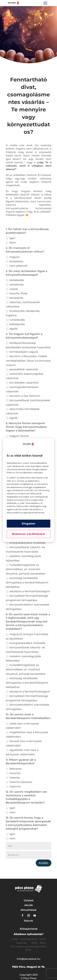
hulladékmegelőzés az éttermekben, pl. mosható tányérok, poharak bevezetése (25, 569)
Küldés (44, 863)
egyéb (12, 329)
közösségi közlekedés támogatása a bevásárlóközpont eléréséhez (27, 582)
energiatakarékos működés (26, 543)
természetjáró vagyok (22, 352)
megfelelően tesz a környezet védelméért (27, 734)
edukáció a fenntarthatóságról (28, 591)
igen (11, 808)
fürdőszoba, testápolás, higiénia (23, 313)
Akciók (29, 905)
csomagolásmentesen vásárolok (22, 389)
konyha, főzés (17, 293)
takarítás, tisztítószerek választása (23, 304)
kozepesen (15, 261)
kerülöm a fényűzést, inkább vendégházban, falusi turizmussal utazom (28, 361)
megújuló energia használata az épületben (27, 636)
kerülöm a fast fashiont (23, 396)
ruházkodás (15, 320)
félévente (14, 769)
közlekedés (15, 280)
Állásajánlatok (29, 929)
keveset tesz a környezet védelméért (24, 743)
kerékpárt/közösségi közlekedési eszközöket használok (28, 345)
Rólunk (28, 921)
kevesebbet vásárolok (22, 369)
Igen (11, 238)
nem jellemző (17, 266)
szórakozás (15, 285)
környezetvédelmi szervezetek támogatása (28, 607)
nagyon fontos (17, 436)
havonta (13, 773)
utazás (12, 289)
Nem (11, 243)
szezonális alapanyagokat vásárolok (25, 376)
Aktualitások (28, 910)
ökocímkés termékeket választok (23, 411)
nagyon (13, 257)
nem (11, 812)
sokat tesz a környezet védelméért (22, 726)
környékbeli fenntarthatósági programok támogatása (27, 598)
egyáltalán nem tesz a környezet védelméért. (22, 752)
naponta (13, 786)
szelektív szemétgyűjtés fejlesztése (23, 558)
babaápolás (15, 324)
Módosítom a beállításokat (28, 534)
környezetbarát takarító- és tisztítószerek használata (25, 549)
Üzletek (29, 900)
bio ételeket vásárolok (22, 383)
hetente (13, 778)
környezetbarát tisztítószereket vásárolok (28, 403)
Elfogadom (29, 524)
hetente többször (19, 782)
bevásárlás (15, 298)
